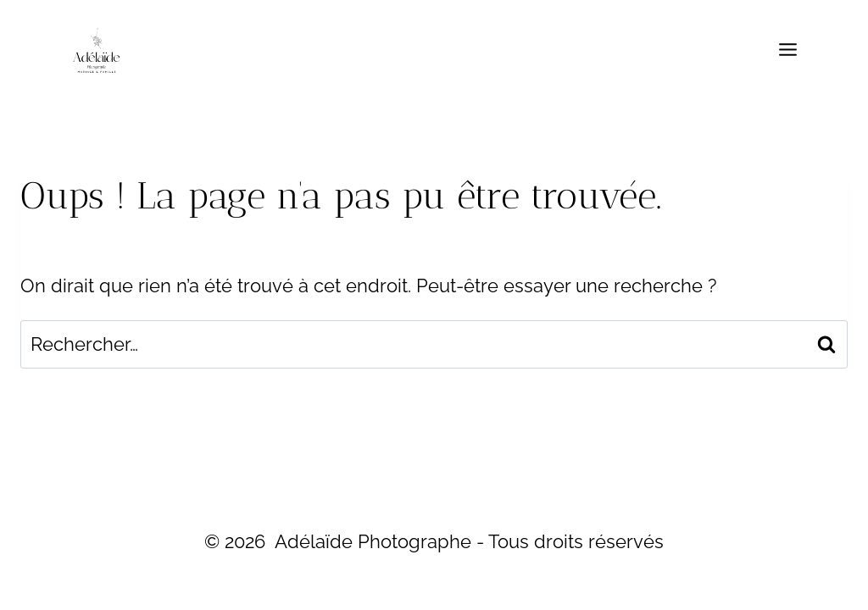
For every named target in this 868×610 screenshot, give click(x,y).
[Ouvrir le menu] (787, 50)
